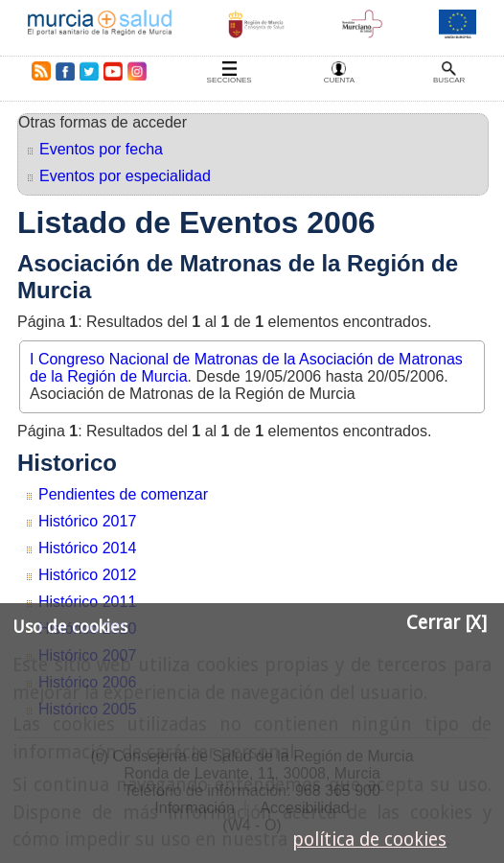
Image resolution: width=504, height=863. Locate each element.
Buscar (449, 80)
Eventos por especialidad (125, 176)
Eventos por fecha (101, 149)
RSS (37, 71)
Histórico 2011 (87, 602)
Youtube (112, 71)
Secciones (229, 80)
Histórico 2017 (87, 521)
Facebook (65, 71)
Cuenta (339, 80)
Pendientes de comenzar (123, 494)
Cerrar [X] (447, 623)
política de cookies (369, 840)
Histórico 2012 (87, 575)
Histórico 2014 (87, 548)
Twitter (89, 71)
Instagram (136, 71)
